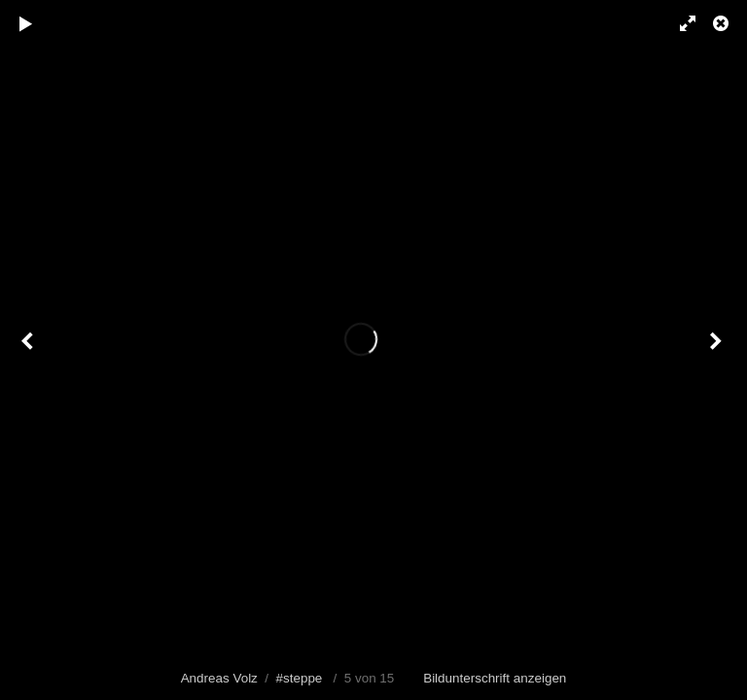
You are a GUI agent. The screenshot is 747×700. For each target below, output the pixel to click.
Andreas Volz (219, 678)
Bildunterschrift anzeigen (495, 678)
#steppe (300, 678)
